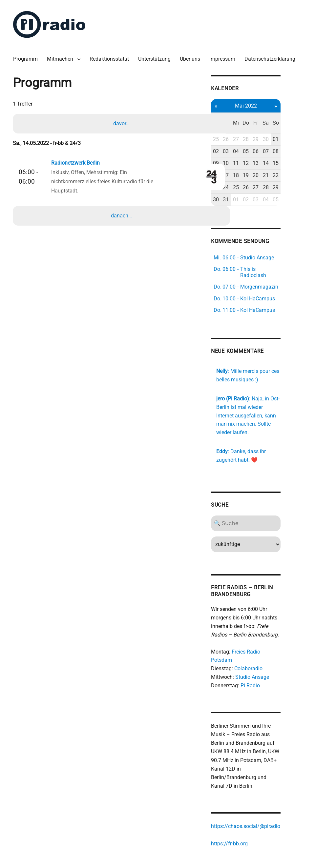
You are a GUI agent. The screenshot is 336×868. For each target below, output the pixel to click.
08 (315, 139)
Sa (304, 115)
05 (283, 139)
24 (261, 175)
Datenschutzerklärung (273, 56)
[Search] (283, 497)
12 (283, 151)
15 (315, 151)
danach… (122, 213)
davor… (122, 121)
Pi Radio (284, 650)
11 (272, 151)
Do (283, 115)
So (315, 115)
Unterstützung (157, 56)
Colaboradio (282, 634)
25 (250, 127)
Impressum (225, 56)
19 (283, 163)
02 (250, 139)
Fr (293, 115)
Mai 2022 (283, 101)
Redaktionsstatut (112, 56)
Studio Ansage (286, 642)
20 (293, 163)
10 (261, 151)
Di (261, 115)
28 (283, 127)
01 (315, 127)
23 (250, 175)
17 (261, 163)
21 (304, 163)
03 (261, 139)
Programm (28, 56)
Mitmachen (63, 56)
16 (250, 163)
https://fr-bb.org (263, 800)
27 (272, 127)
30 (304, 127)
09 (250, 151)
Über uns (193, 56)
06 (293, 139)
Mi (272, 115)
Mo (250, 115)
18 (272, 163)
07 (304, 139)
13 (293, 151)
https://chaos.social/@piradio (279, 783)
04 (272, 139)
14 (304, 151)
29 (293, 127)
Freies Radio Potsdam (291, 625)
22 (315, 163)
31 (261, 187)
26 (261, 127)
